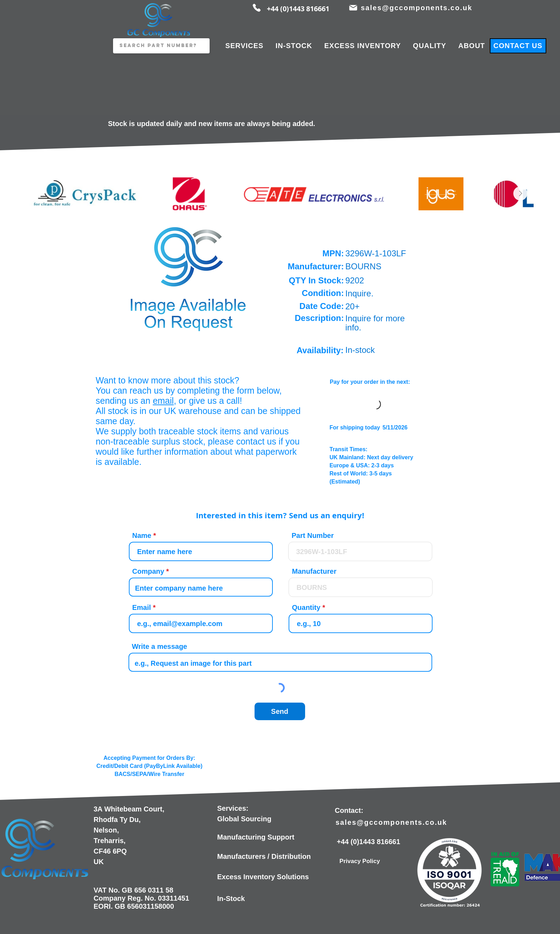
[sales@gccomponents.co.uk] (417, 8)
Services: (233, 808)
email (163, 401)
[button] (189, 277)
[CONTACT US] (518, 46)
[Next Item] (520, 193)
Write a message (160, 646)
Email (142, 607)
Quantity (306, 607)
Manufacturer (314, 571)
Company (148, 571)
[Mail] (353, 8)
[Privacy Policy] (360, 861)
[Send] (280, 711)
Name (142, 535)
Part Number (313, 535)
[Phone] (257, 8)
